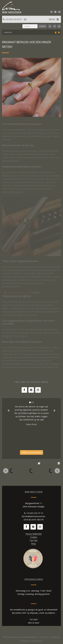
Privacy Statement (34, 534)
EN (59, 26)
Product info (44, 637)
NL (50, 26)
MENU (54, 19)
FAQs (34, 544)
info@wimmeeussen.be (35, 516)
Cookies (34, 537)
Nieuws (8, 32)
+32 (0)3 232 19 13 (13, 19)
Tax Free (34, 540)
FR (55, 26)
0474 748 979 (38, 520)
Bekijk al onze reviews (31, 452)
